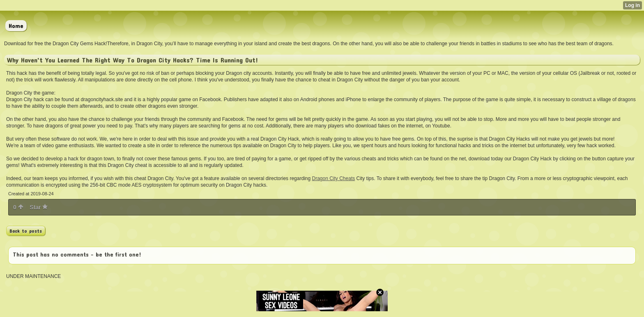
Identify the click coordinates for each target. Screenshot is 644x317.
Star (39, 207)
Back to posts (26, 231)
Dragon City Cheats (334, 178)
